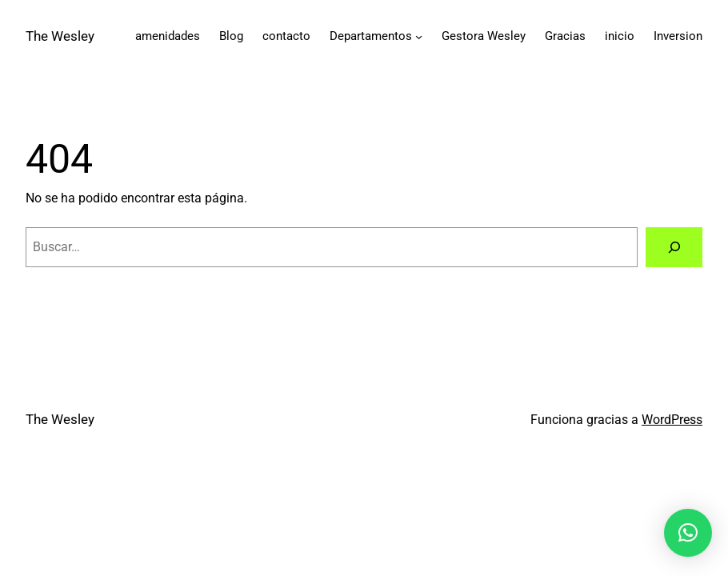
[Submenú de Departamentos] (419, 36)
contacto (286, 36)
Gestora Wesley (484, 36)
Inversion (678, 36)
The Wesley (60, 36)
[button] (688, 533)
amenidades (168, 36)
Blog (231, 36)
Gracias (565, 36)
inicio (620, 36)
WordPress (672, 420)
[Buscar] (674, 247)
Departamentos (371, 36)
